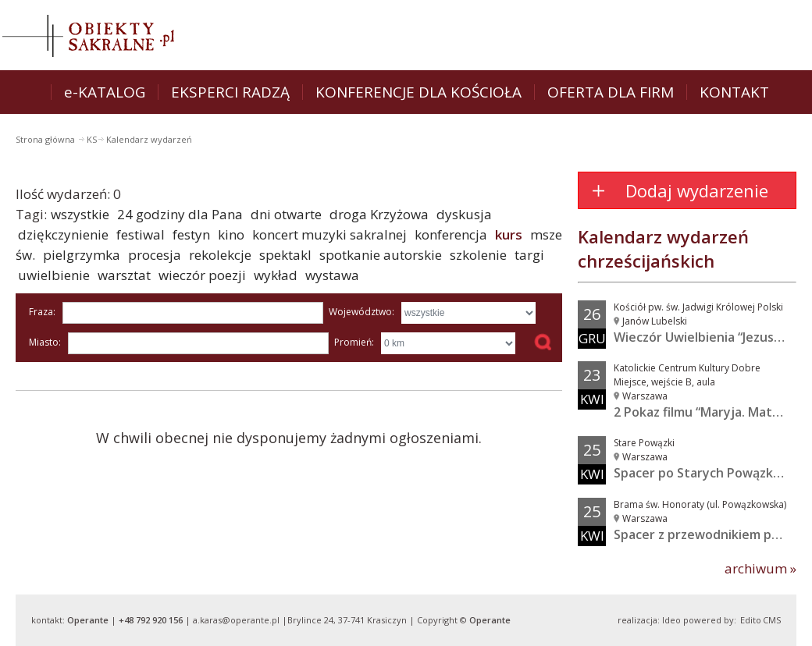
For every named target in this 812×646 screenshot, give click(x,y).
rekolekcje (220, 255)
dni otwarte (286, 214)
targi (529, 255)
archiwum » (760, 568)
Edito (751, 620)
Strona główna (46, 139)
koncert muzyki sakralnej (329, 234)
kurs (509, 234)
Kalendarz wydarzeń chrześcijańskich (663, 248)
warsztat (124, 275)
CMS (772, 620)
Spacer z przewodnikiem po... (701, 534)
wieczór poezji (202, 275)
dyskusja (464, 214)
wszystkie (80, 214)
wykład (276, 275)
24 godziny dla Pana (180, 214)
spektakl (285, 255)
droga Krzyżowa (379, 214)
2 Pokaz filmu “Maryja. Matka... (705, 412)
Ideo (671, 620)
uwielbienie (54, 275)
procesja (155, 255)
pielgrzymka (82, 255)
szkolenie (478, 255)
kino (231, 234)
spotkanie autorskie (381, 255)
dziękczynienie (63, 234)
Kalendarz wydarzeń (149, 139)
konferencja (451, 234)
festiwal (141, 234)
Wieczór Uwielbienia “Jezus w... (705, 337)
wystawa (332, 275)
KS (92, 139)
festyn (191, 234)
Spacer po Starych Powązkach (704, 473)
